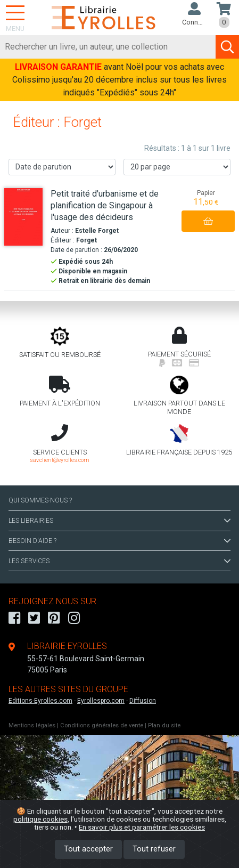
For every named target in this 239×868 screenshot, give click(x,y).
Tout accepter (88, 849)
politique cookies (40, 819)
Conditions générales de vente (102, 725)
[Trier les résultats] (62, 167)
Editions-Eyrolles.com (40, 701)
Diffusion (143, 701)
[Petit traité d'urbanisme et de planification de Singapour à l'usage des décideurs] (23, 217)
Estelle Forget (97, 231)
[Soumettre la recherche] (227, 47)
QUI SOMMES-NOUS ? (40, 500)
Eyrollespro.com (101, 701)
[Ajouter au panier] (208, 221)
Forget (86, 240)
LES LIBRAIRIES (119, 521)
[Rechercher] (108, 47)
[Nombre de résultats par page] (177, 167)
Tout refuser (154, 849)
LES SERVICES (119, 561)
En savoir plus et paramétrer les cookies (142, 827)
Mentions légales (32, 725)
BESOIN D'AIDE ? (119, 541)
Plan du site (164, 725)
